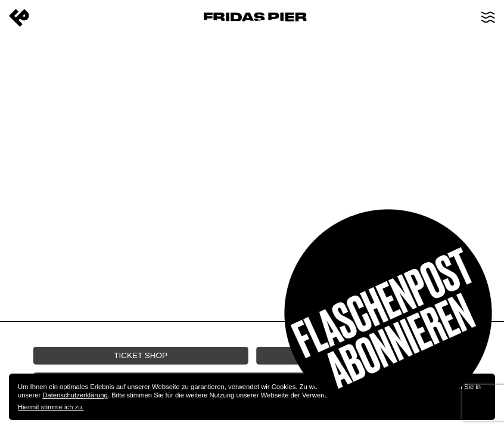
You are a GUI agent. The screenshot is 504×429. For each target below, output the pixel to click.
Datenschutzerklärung (75, 395)
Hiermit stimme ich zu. (51, 407)
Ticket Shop (141, 355)
